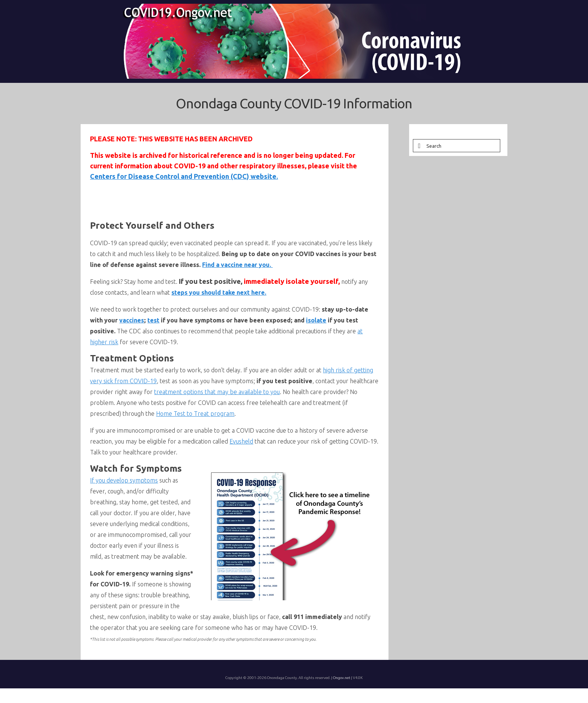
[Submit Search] (418, 146)
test (153, 320)
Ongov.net (342, 678)
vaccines (132, 320)
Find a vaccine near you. (237, 265)
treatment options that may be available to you (217, 392)
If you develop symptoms (124, 480)
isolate (316, 320)
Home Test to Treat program (195, 414)
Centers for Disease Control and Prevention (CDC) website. (184, 176)
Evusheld (241, 441)
